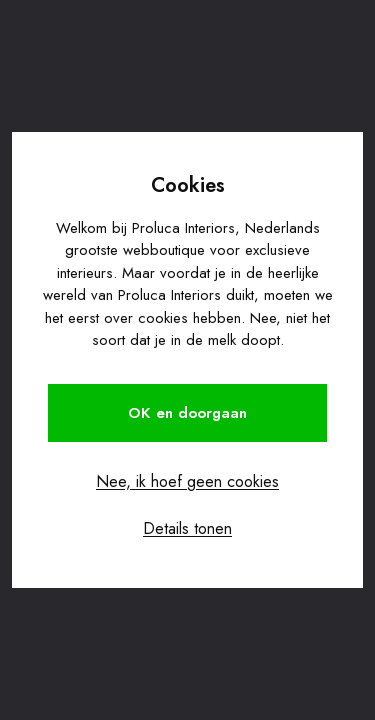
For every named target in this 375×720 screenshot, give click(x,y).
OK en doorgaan (187, 413)
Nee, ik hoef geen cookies (187, 481)
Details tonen (187, 528)
